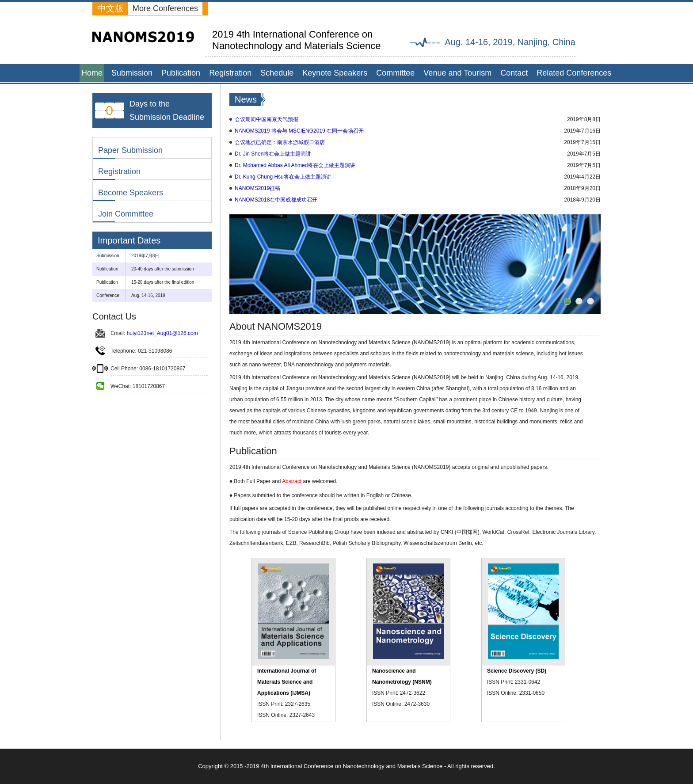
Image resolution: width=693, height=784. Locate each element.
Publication (181, 73)
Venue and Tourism (457, 73)
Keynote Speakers (335, 73)
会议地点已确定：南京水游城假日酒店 (280, 142)
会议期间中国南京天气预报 (267, 119)
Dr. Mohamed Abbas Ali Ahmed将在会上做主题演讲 (295, 165)
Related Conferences (574, 73)
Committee (395, 73)
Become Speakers (131, 193)
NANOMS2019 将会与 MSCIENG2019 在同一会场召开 (299, 131)
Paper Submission (130, 150)
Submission (132, 73)
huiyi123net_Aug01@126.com (162, 333)
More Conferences (165, 8)
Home (92, 73)
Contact (514, 73)
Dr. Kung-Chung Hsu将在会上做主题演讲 (283, 177)
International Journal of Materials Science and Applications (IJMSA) (287, 682)
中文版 (110, 8)
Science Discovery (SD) (517, 671)
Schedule (277, 73)
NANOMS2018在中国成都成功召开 (276, 200)
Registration (230, 73)
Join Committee (126, 214)
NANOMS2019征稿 (257, 188)
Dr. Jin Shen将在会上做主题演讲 (273, 154)
